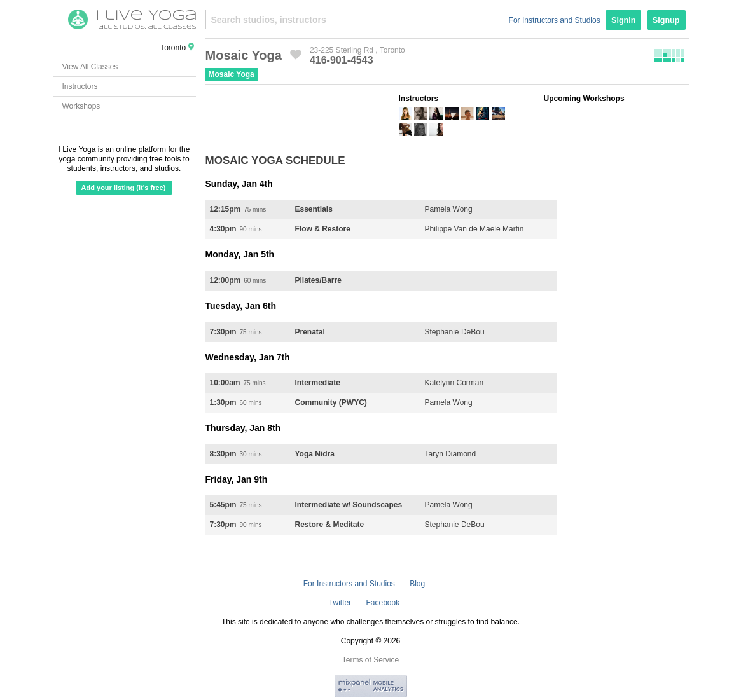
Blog (417, 584)
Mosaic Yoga (232, 74)
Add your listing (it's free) (124, 188)
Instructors (80, 86)
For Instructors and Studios (555, 20)
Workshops (81, 106)
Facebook (383, 603)
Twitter (340, 603)
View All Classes (90, 67)
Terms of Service (370, 660)
